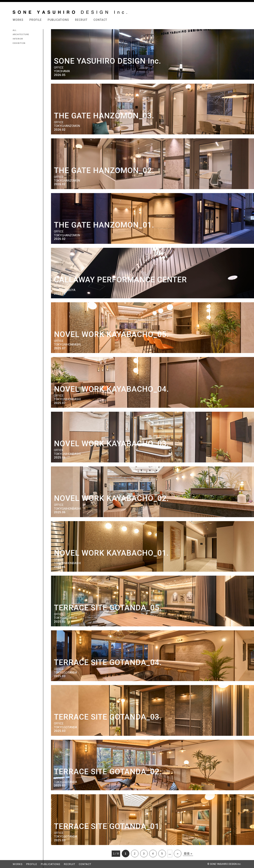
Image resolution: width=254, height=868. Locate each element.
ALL (15, 30)
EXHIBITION (19, 43)
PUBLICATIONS (58, 20)
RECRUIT (81, 20)
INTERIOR (18, 39)
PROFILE (36, 20)
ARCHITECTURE (21, 34)
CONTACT (100, 20)
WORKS (18, 20)
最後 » (188, 853)
